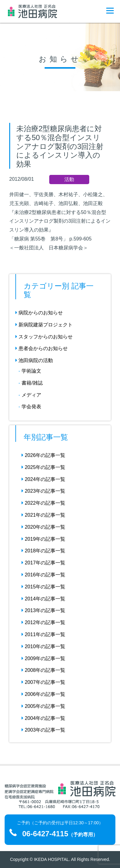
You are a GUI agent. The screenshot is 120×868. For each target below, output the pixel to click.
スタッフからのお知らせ (44, 337)
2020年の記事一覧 (43, 527)
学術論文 (31, 371)
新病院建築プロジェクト (44, 325)
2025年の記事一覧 (43, 467)
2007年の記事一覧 (43, 682)
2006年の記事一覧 (43, 694)
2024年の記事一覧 (43, 479)
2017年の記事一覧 (43, 563)
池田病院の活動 (34, 360)
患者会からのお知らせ (42, 348)
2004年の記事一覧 (43, 718)
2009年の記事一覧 (43, 658)
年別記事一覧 (46, 437)
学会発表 (31, 407)
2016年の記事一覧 (43, 575)
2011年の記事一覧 (43, 634)
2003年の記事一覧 (43, 730)
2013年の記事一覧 (43, 610)
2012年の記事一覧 (43, 622)
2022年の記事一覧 (43, 503)
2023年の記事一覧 (43, 491)
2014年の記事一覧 (43, 599)
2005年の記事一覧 (43, 706)
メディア (31, 395)
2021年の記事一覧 (43, 515)
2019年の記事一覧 (43, 539)
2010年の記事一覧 (43, 646)
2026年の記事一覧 (43, 455)
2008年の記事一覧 (43, 670)
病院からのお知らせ (39, 313)
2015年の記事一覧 (43, 587)
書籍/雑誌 (32, 383)
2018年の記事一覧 (43, 551)
